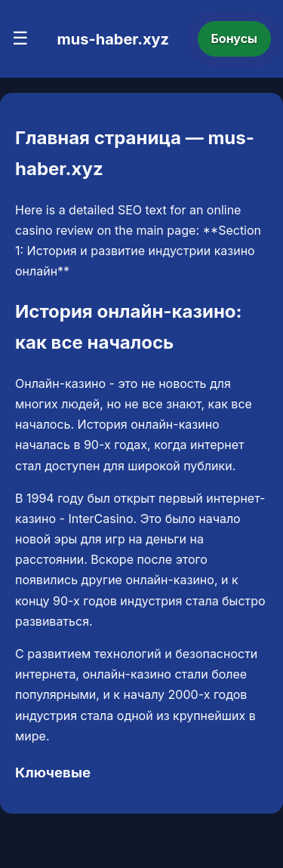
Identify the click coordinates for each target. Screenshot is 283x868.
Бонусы (235, 38)
